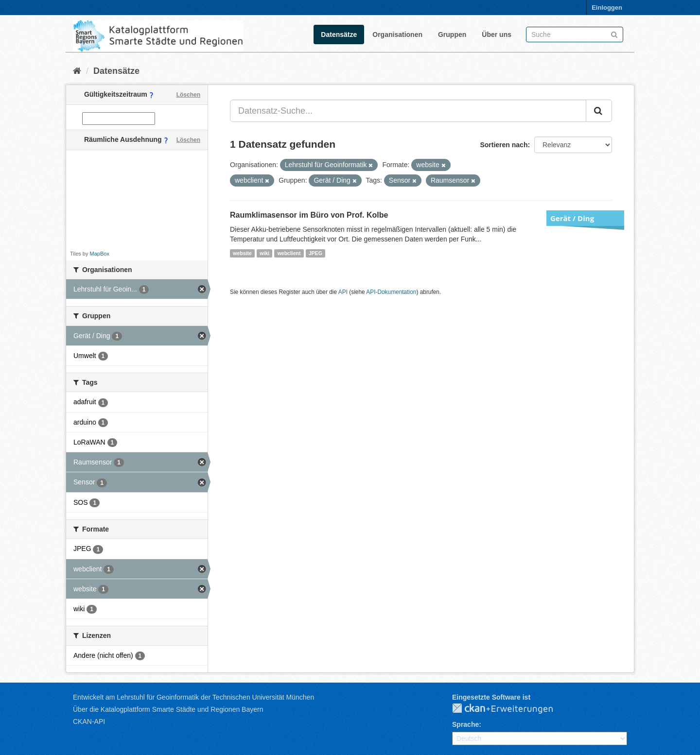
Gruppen (452, 34)
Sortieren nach (504, 145)
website (242, 253)
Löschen (188, 95)
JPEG (315, 253)
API (343, 292)
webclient (289, 253)
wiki (264, 253)
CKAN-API (89, 721)
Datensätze (339, 34)
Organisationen (397, 34)
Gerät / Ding (572, 218)
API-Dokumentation (391, 292)
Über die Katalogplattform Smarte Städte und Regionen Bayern (168, 709)
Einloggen (607, 8)
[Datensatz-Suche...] (408, 111)
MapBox (100, 254)
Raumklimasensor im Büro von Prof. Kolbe (309, 215)
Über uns (497, 34)
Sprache (465, 724)
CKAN (510, 709)
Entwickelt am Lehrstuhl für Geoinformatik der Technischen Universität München (193, 697)
